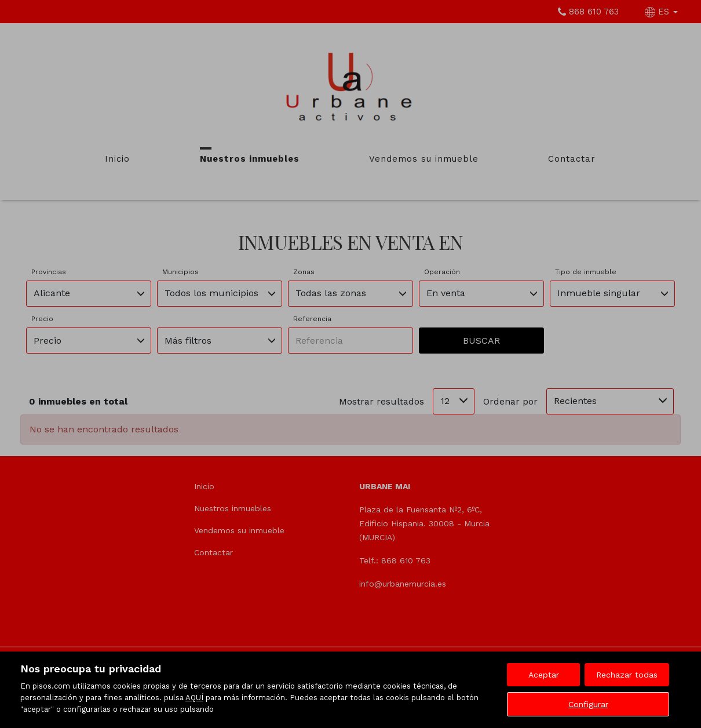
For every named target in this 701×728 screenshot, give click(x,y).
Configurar (588, 704)
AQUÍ (194, 698)
